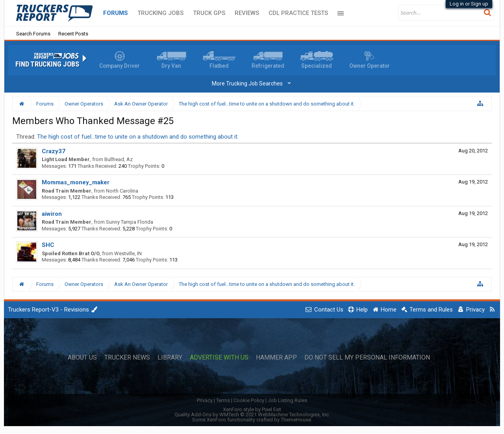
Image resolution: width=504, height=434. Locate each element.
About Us (82, 358)
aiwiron (52, 214)
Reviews (247, 13)
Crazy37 (54, 151)
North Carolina (122, 191)
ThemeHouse (296, 420)
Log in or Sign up (469, 4)
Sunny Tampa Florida (130, 222)
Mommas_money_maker (76, 182)
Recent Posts (73, 34)
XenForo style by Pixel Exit (252, 409)
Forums (116, 13)
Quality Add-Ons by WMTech (252, 415)
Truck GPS (209, 13)
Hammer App (276, 358)
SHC (48, 245)
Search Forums (33, 34)
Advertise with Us (219, 358)
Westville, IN (128, 253)
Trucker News (127, 358)
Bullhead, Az (119, 159)
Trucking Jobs (160, 13)
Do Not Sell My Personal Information (367, 358)
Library (170, 358)
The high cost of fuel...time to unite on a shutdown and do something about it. (138, 137)
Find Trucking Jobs (47, 64)
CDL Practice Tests (298, 13)
